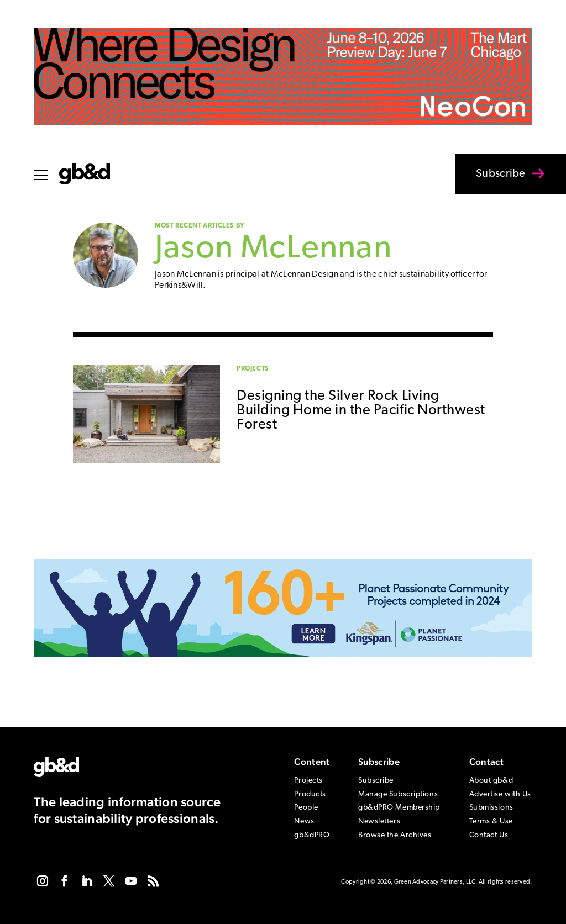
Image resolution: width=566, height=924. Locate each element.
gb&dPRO (312, 835)
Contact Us (489, 835)
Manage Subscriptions (398, 794)
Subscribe (494, 181)
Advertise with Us (501, 794)
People (306, 808)
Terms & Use (491, 822)
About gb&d (491, 781)
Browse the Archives (395, 835)
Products (310, 794)
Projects (253, 369)
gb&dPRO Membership (399, 808)
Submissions (491, 808)
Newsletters (379, 822)
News (304, 822)
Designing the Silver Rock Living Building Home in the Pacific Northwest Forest (361, 411)
